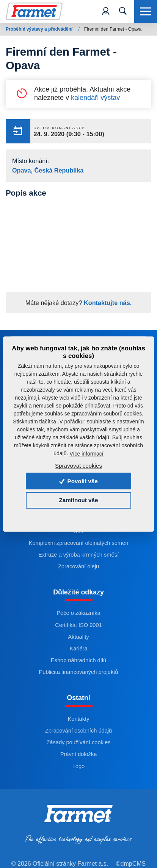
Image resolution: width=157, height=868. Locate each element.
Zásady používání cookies (78, 742)
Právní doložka (79, 754)
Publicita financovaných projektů (79, 672)
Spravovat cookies (78, 466)
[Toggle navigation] (123, 11)
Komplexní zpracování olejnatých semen (79, 543)
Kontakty (79, 719)
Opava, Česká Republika (48, 170)
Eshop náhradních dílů (78, 660)
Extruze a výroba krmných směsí (78, 555)
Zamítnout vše (79, 500)
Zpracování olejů (78, 566)
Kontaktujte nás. (107, 303)
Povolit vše (78, 481)
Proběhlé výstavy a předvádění (40, 29)
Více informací (86, 454)
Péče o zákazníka (78, 613)
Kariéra (78, 649)
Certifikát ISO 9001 (78, 625)
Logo (79, 766)
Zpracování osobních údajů (78, 731)
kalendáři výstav (95, 98)
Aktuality (78, 637)
